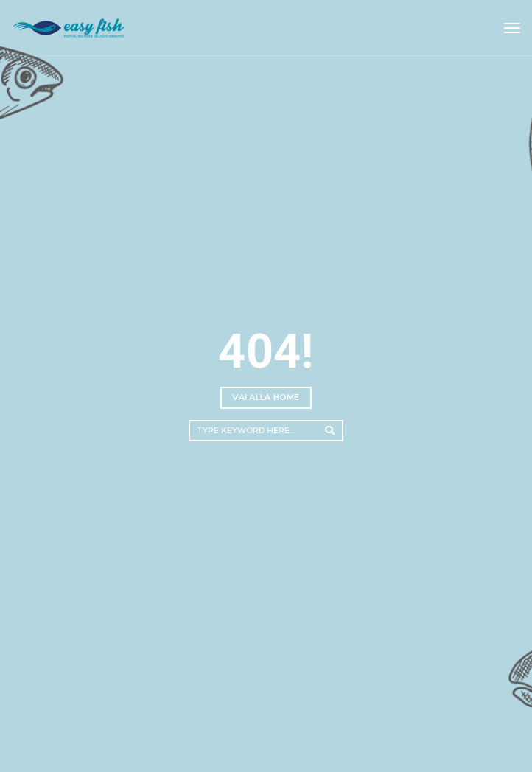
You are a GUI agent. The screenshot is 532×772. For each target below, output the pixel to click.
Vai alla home (266, 397)
